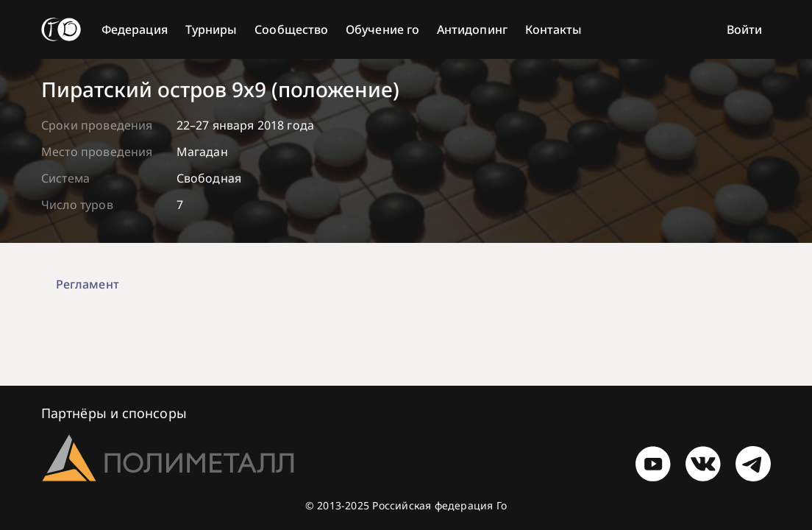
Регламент (88, 284)
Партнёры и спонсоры (114, 413)
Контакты (554, 29)
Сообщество (291, 29)
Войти (744, 29)
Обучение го (382, 29)
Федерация (135, 29)
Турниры (211, 29)
